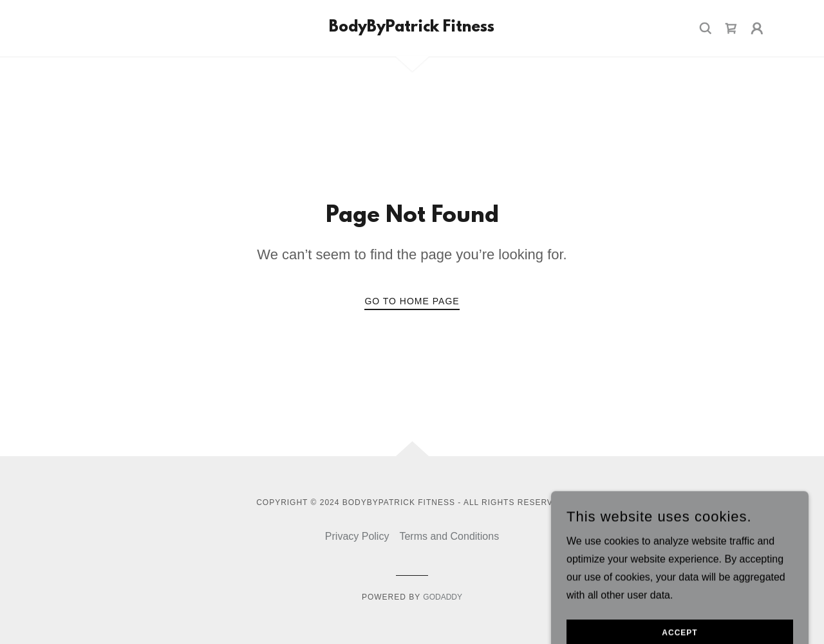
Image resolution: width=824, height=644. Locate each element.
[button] (757, 28)
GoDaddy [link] (443, 597)
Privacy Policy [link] (357, 536)
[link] (412, 28)
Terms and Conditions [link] (449, 536)
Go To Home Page (412, 301)
